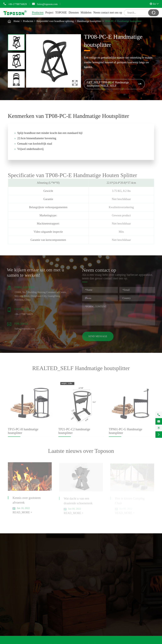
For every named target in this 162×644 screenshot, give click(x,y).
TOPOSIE (61, 13)
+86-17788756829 (17, 4)
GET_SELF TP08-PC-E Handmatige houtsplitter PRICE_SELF (114, 84)
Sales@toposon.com (47, 4)
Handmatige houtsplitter (89, 21)
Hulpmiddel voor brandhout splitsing (55, 21)
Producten (38, 13)
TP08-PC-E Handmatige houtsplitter (123, 21)
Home (17, 21)
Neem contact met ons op (108, 13)
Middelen (86, 13)
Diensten (74, 13)
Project (49, 13)
